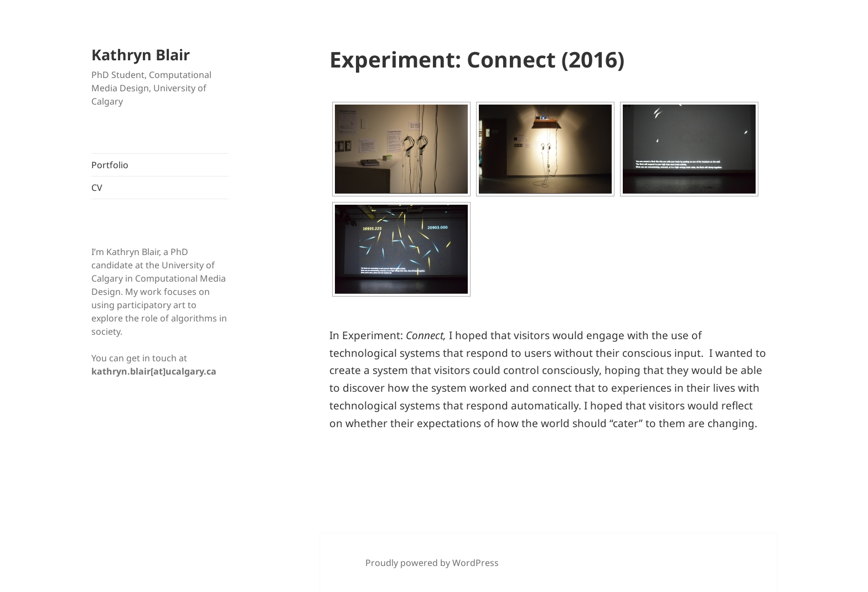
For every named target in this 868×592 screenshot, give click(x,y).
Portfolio (110, 165)
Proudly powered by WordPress (432, 563)
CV (97, 188)
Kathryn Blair (141, 54)
